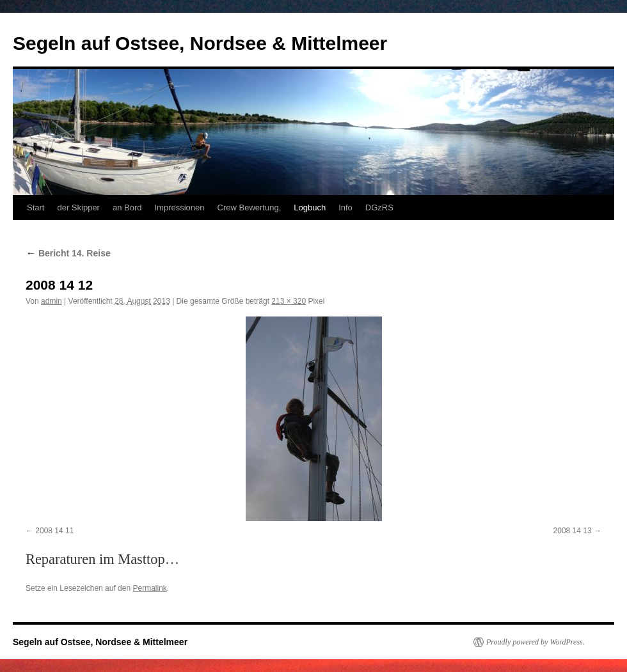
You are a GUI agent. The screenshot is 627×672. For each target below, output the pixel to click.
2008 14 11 (54, 531)
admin (52, 301)
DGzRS (379, 207)
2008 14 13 (573, 531)
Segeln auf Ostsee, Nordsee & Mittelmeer (200, 43)
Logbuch (310, 207)
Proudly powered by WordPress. (536, 642)
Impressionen (180, 207)
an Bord (127, 207)
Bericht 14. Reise (68, 253)
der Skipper (78, 207)
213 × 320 (289, 301)
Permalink (149, 588)
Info (345, 207)
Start (36, 207)
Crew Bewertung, (250, 207)
